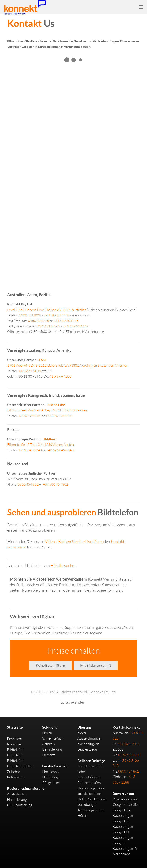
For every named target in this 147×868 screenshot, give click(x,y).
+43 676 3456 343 (60, 450)
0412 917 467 (48, 326)
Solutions (50, 727)
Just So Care (56, 405)
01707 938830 (30, 416)
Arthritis (49, 744)
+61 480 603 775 (66, 321)
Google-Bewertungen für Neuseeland (125, 848)
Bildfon (49, 439)
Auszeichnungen (90, 738)
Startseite (15, 727)
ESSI (42, 360)
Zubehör (14, 772)
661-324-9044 (30, 371)
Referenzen (16, 777)
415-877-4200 (60, 376)
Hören (47, 733)
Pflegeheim (51, 783)
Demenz (49, 755)
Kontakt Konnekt (126, 727)
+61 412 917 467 (76, 326)
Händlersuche (62, 565)
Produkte (14, 739)
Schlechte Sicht (53, 738)
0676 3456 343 (30, 450)
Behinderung (52, 749)
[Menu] (141, 7)
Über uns (84, 727)
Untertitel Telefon (20, 766)
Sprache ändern (73, 702)
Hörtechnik (51, 772)
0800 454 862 (28, 484)
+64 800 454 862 (56, 484)
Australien (47, 310)
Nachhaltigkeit (88, 744)
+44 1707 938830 (59, 416)
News (82, 733)
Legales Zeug (87, 749)
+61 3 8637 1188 (57, 315)
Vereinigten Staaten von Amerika (67, 365)
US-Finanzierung (20, 805)
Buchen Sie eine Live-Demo (81, 542)
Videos (51, 542)
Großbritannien (47, 410)
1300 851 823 (29, 315)
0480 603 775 (39, 321)
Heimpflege (51, 777)
